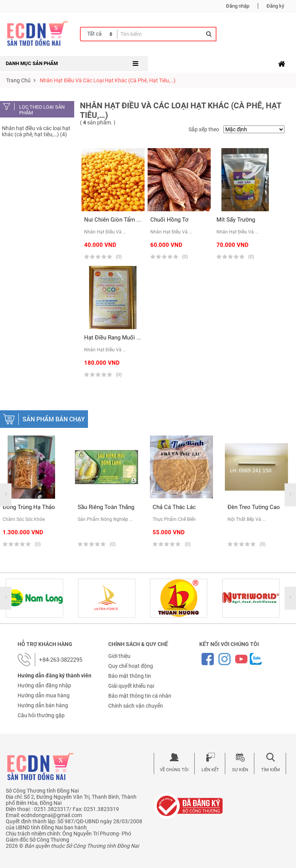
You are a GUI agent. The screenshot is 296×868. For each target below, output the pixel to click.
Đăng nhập (238, 6)
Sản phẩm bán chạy (54, 419)
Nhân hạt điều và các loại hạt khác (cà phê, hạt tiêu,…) (108, 80)
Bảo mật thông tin (130, 676)
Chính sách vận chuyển (136, 706)
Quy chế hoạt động (131, 666)
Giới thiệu (119, 656)
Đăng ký (275, 6)
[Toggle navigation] (282, 64)
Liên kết (210, 770)
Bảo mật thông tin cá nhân (140, 696)
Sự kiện (240, 770)
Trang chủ (18, 80)
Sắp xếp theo (204, 129)
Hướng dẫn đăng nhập (44, 685)
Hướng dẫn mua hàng (44, 695)
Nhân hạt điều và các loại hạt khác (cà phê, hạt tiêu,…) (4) (36, 131)
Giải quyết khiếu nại (131, 686)
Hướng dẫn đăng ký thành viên (54, 675)
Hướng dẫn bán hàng (43, 705)
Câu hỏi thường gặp (41, 715)
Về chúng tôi (174, 770)
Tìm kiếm (271, 770)
